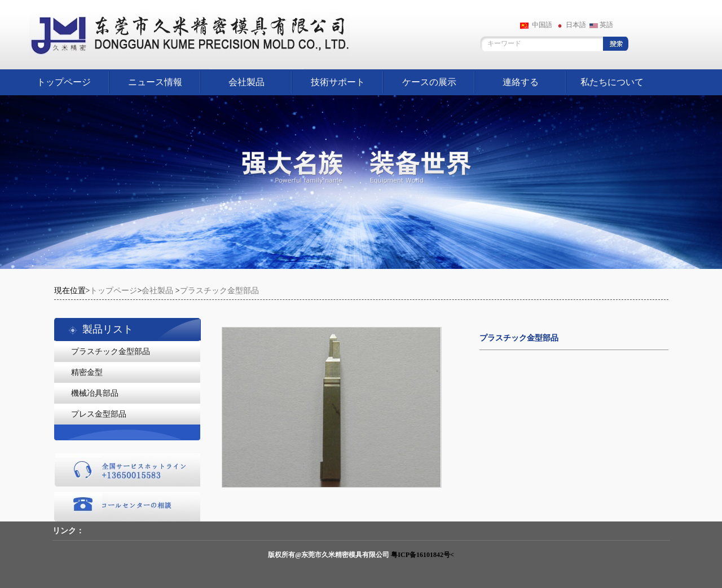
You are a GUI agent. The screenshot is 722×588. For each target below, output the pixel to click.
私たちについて (612, 82)
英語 (601, 25)
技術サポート (338, 82)
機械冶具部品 (95, 393)
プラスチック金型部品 (219, 291)
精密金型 (87, 372)
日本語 (571, 25)
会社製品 (246, 82)
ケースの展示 (429, 82)
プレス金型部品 (99, 414)
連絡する (521, 82)
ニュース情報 (155, 82)
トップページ (64, 82)
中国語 (536, 25)
